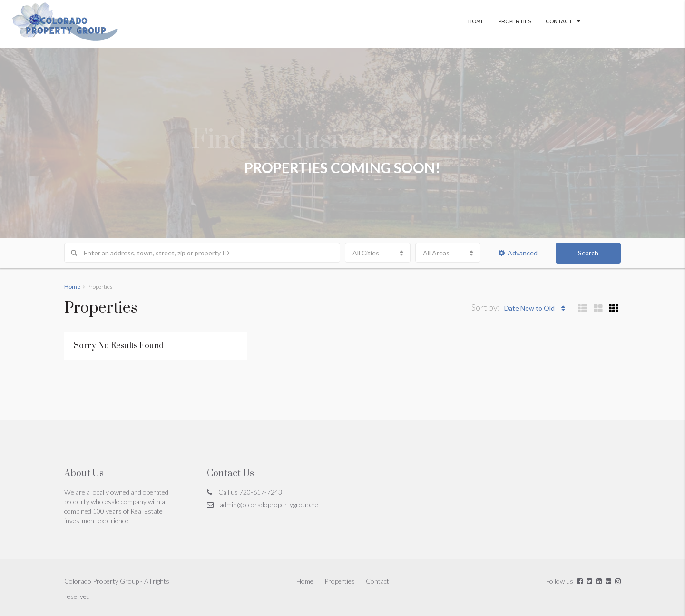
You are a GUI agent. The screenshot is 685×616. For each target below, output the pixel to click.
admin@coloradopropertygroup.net (270, 504)
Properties (515, 21)
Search (588, 253)
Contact (559, 21)
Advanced (518, 253)
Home (476, 21)
